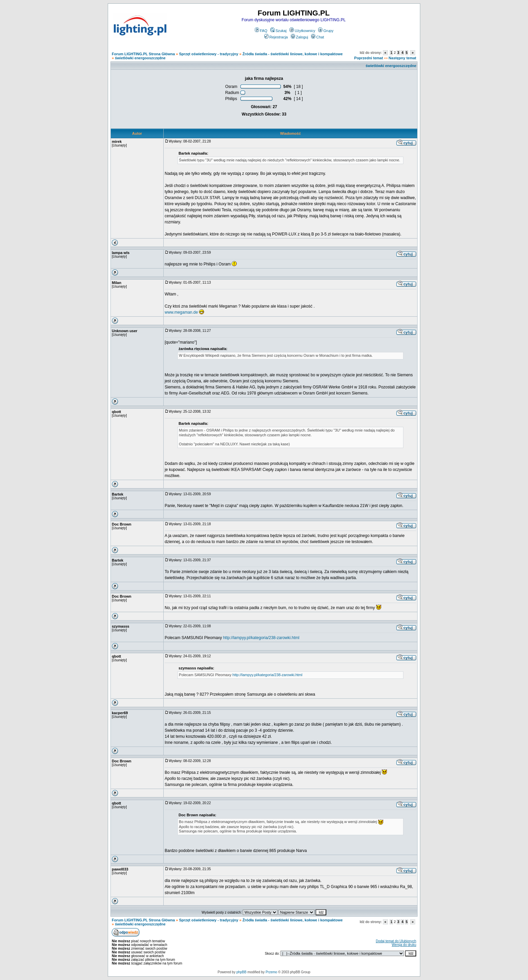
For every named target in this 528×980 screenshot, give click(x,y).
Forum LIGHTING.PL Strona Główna (143, 54)
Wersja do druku (404, 945)
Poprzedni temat (369, 58)
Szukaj (278, 31)
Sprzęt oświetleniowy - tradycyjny (209, 54)
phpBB (241, 972)
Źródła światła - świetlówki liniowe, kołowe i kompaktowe (293, 54)
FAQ (261, 31)
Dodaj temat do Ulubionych (396, 941)
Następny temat (402, 58)
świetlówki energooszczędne (140, 58)
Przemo (271, 972)
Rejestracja (276, 37)
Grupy (326, 31)
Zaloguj (300, 37)
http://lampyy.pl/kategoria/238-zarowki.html (261, 638)
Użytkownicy (302, 31)
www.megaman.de (181, 312)
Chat (318, 37)
